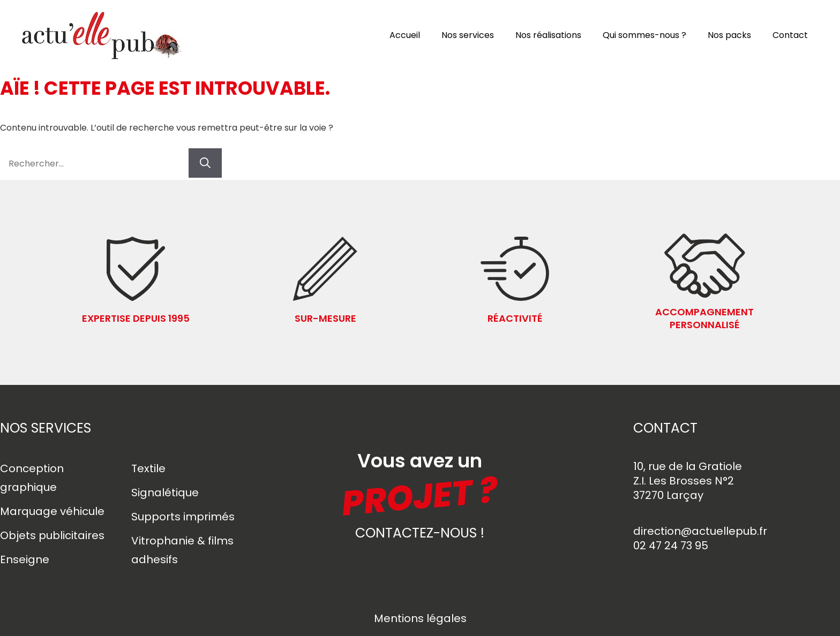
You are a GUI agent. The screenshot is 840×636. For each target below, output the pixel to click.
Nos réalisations (548, 35)
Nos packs (729, 35)
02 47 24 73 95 (671, 546)
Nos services (468, 35)
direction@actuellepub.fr (700, 531)
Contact (790, 35)
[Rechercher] (205, 163)
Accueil (405, 35)
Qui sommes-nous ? (644, 35)
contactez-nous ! (420, 533)
